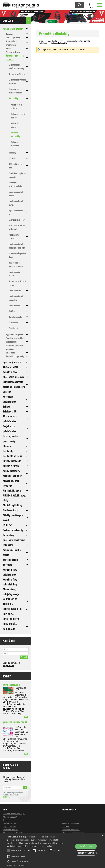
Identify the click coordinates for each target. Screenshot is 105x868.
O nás (6, 820)
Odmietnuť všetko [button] (86, 853)
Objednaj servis (10, 827)
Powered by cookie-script (16, 865)
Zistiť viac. (7, 797)
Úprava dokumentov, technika (79, 41)
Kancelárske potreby (55, 41)
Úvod (41, 41)
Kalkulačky (43, 43)
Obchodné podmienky (71, 830)
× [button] (102, 836)
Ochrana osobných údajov (14, 814)
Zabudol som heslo (11, 663)
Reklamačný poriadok (71, 823)
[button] (37, 861)
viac (26, 717)
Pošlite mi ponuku (11, 830)
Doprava (65, 827)
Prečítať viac (51, 846)
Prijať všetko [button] (86, 846)
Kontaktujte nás (10, 823)
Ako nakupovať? (10, 817)
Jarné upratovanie (12, 685)
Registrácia (8, 666)
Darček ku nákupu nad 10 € (15, 723)
